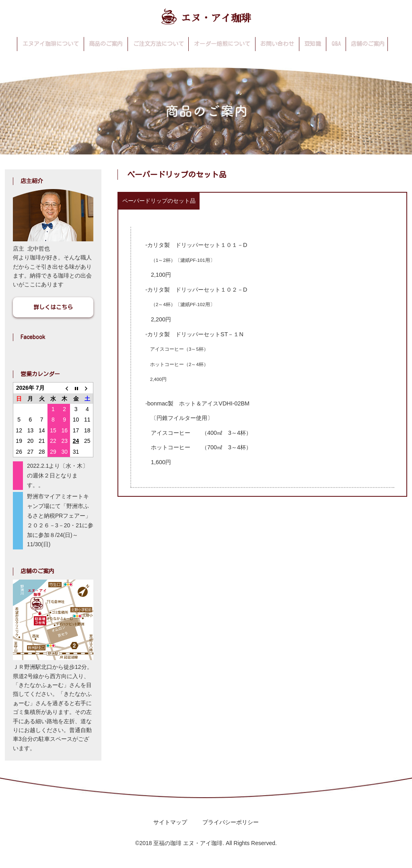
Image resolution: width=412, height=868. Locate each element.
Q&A (336, 44)
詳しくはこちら (53, 307)
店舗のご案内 (368, 44)
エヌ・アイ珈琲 (206, 16)
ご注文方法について (159, 44)
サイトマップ (170, 822)
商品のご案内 (106, 44)
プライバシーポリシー (231, 822)
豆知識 (313, 44)
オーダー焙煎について (222, 44)
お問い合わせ (277, 44)
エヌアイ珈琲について (51, 44)
